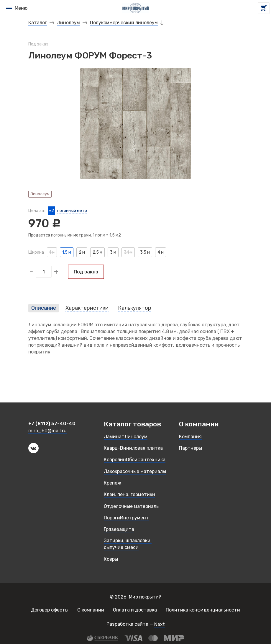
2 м (82, 252)
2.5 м (97, 252)
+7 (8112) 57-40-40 (52, 424)
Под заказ (86, 272)
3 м (113, 252)
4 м (161, 252)
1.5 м (67, 252)
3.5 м (145, 252)
